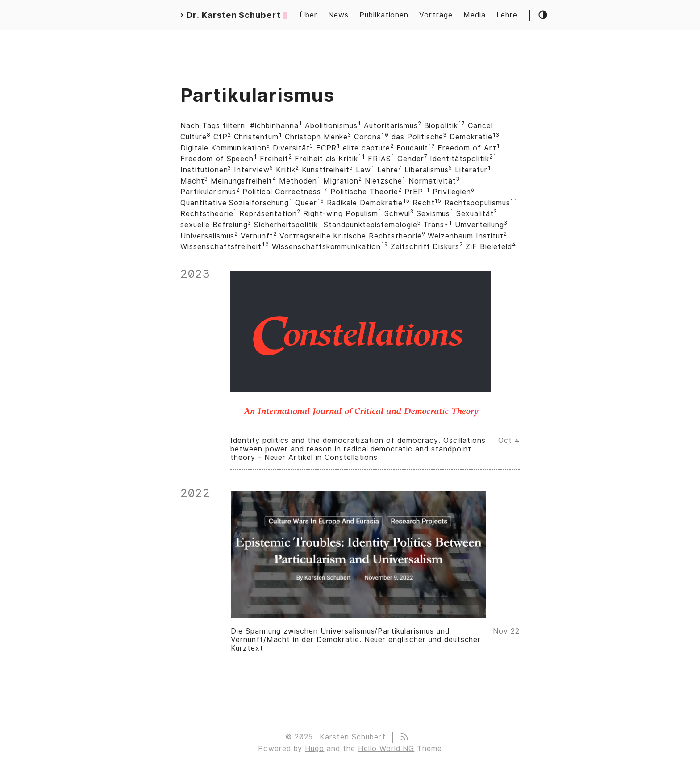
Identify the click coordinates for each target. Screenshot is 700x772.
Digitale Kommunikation (223, 148)
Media (475, 15)
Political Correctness (281, 192)
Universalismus (207, 236)
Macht (192, 181)
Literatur (471, 170)
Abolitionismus (331, 126)
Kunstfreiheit (326, 170)
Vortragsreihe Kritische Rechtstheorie (351, 236)
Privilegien (452, 192)
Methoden (298, 181)
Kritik (286, 170)
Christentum (256, 137)
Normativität (433, 181)
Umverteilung (479, 225)
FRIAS (379, 159)
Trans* (436, 225)
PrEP (414, 192)
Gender (411, 159)
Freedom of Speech (217, 159)
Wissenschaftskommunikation (326, 247)
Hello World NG (386, 749)
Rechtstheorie (207, 214)
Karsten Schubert (352, 737)
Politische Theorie (364, 192)
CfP (221, 137)
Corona (368, 137)
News (338, 15)
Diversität (291, 148)
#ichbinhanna (274, 126)
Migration (341, 181)
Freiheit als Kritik (326, 159)
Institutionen (204, 170)
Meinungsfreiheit (242, 181)
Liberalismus (427, 170)
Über (308, 15)
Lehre (507, 15)
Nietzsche (383, 181)
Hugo (315, 749)
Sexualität (475, 214)
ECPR (327, 148)
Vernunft (257, 236)
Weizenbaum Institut (465, 236)
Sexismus (433, 214)
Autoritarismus (391, 126)
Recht (424, 203)
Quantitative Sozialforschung (235, 203)
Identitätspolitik (459, 159)
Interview (252, 170)
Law (363, 170)
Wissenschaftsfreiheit (221, 247)
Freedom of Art (467, 148)
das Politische (417, 137)
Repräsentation (268, 214)
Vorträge (436, 15)
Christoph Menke (316, 137)
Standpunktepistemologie (370, 225)
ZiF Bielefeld (489, 247)
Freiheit (274, 159)
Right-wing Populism (341, 214)
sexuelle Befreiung (214, 225)
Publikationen (384, 15)
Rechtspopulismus (477, 203)
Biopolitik (441, 126)
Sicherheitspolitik (286, 225)
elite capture (366, 148)
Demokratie (471, 137)
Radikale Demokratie (365, 203)
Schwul (397, 214)
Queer (306, 203)
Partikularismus (208, 192)
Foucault (412, 148)
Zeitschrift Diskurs (425, 247)
